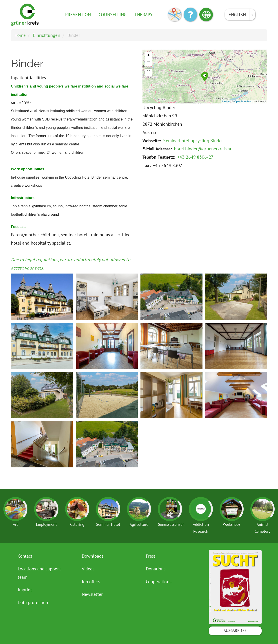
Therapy (143, 15)
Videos (88, 569)
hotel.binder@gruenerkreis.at (203, 149)
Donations (156, 569)
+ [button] (148, 56)
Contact (25, 556)
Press (151, 556)
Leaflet (226, 101)
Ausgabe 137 (235, 631)
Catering (77, 524)
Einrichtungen (46, 35)
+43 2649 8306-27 (195, 157)
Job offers (91, 582)
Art (15, 524)
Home (20, 35)
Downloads (93, 556)
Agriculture (139, 524)
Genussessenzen (171, 524)
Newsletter (92, 594)
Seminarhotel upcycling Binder (193, 141)
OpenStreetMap (243, 101)
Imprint (25, 590)
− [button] (148, 62)
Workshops (232, 524)
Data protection (33, 602)
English (237, 15)
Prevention (78, 15)
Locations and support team (39, 573)
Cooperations (159, 582)
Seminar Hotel (108, 524)
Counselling (113, 15)
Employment (46, 524)
